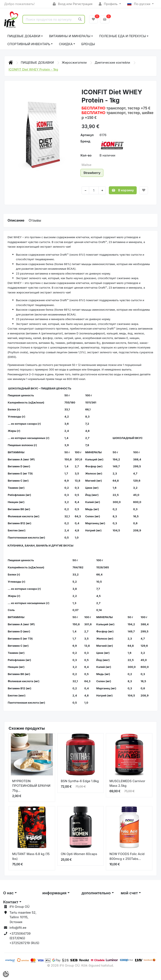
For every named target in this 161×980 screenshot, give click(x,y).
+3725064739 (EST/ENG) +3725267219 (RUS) (24, 938)
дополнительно (96, 893)
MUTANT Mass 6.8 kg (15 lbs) (31, 856)
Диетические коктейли (113, 62)
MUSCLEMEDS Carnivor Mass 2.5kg (127, 783)
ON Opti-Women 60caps (79, 854)
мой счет (129, 893)
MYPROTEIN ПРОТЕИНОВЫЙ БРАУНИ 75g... (31, 786)
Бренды (88, 44)
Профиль (109, 4)
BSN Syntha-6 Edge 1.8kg (80, 781)
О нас (8, 893)
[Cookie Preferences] (6, 974)
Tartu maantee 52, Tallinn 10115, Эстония (23, 917)
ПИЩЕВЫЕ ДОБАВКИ (24, 36)
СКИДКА (66, 44)
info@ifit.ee (18, 928)
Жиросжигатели (75, 62)
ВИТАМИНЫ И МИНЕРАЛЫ (70, 36)
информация (54, 893)
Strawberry (92, 173)
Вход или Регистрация (73, 4)
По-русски (139, 4)
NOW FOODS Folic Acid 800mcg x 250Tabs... (127, 856)
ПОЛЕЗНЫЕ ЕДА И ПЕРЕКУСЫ (123, 36)
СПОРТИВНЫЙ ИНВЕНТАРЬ (29, 44)
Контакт (11, 902)
